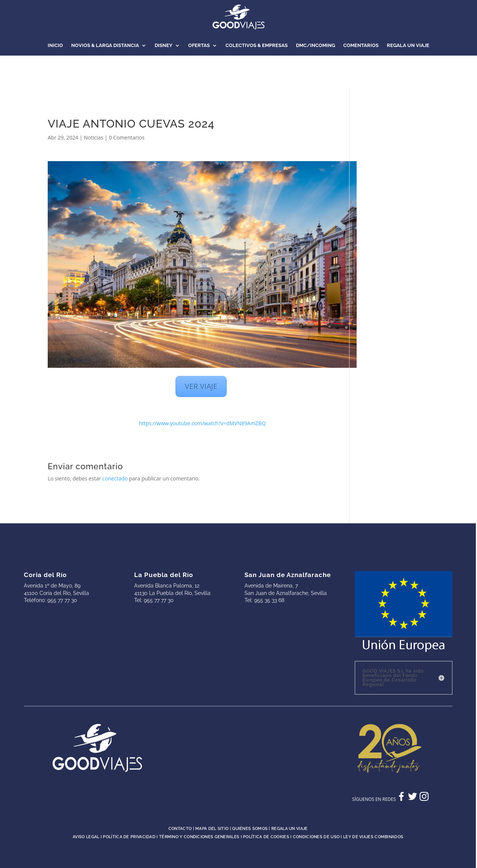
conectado (115, 478)
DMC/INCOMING (315, 45)
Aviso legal (86, 837)
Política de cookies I (268, 837)
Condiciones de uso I (318, 837)
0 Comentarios (127, 137)
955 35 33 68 (269, 600)
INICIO (55, 45)
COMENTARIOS (361, 45)
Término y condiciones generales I (201, 837)
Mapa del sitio (212, 829)
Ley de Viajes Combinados (373, 837)
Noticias (94, 137)
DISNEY (164, 45)
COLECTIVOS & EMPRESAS (257, 45)
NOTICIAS (238, 74)
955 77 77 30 (62, 600)
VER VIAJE (201, 386)
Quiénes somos (250, 829)
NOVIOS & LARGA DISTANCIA (105, 45)
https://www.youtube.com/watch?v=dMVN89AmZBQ (202, 423)
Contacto (180, 829)
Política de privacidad (129, 837)
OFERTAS (199, 45)
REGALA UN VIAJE (408, 45)
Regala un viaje (290, 829)
